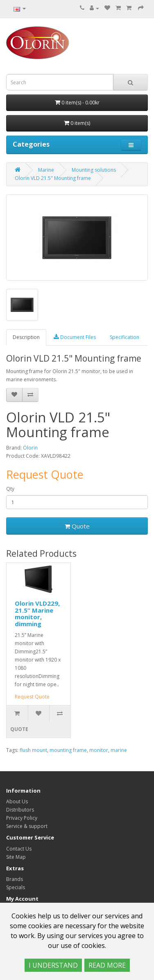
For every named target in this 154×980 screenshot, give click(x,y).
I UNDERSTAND (53, 965)
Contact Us (19, 849)
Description (26, 337)
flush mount (33, 750)
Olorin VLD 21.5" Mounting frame (53, 178)
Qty (10, 489)
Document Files (75, 337)
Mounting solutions (94, 170)
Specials (16, 887)
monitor (99, 750)
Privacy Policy (22, 818)
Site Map (16, 857)
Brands (15, 879)
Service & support (27, 826)
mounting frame (68, 750)
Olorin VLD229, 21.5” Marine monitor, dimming (37, 613)
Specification (125, 337)
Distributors (20, 810)
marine (119, 750)
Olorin (30, 448)
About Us (17, 801)
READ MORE (107, 965)
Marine (46, 170)
